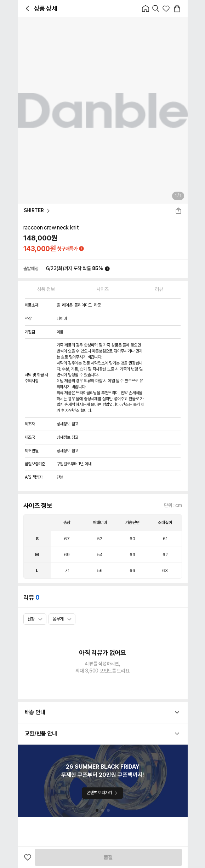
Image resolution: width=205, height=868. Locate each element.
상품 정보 (46, 289)
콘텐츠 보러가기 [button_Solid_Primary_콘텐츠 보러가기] (102, 793)
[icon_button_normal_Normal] (28, 8)
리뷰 (159, 289)
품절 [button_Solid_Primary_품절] (108, 857)
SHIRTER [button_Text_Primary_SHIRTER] (37, 211)
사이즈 (102, 289)
